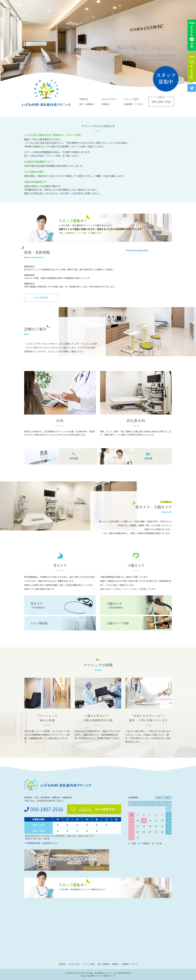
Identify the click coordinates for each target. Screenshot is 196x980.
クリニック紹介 (131, 99)
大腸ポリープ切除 (118, 623)
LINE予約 (76, 193)
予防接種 (73, 458)
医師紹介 (106, 104)
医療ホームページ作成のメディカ (103, 976)
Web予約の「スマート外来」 (48, 156)
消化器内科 (136, 421)
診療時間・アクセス (134, 104)
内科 (60, 421)
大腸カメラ (136, 605)
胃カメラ (60, 605)
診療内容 (84, 99)
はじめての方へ (109, 99)
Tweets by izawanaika (137, 250)
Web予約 (65, 193)
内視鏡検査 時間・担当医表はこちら (42, 843)
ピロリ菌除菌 (39, 623)
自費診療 (148, 458)
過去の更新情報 (41, 298)
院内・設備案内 (87, 104)
